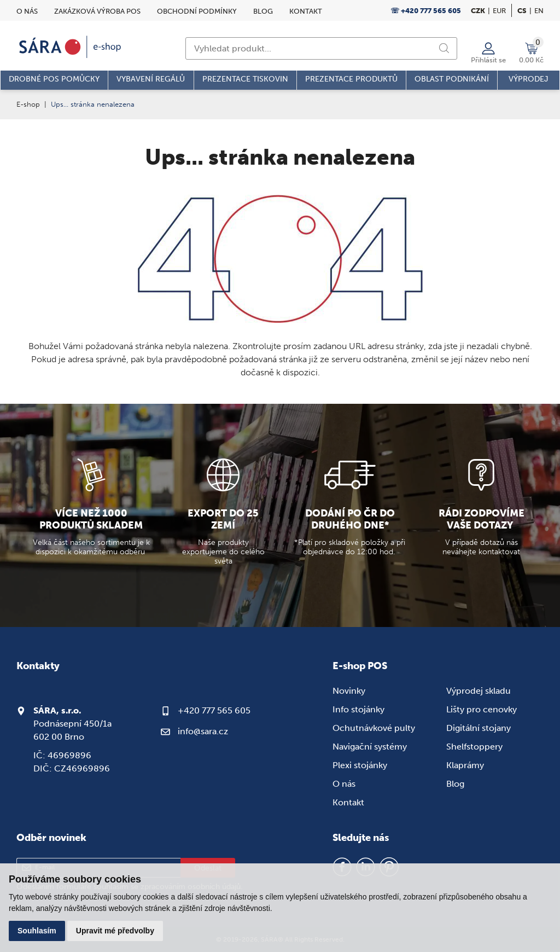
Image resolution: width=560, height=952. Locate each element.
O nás (27, 11)
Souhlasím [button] (37, 931)
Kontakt (306, 11)
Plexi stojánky (360, 765)
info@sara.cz (203, 731)
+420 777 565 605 (214, 710)
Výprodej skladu (479, 691)
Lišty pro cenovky (482, 709)
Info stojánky (358, 709)
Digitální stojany (479, 728)
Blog (263, 11)
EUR (499, 11)
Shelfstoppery (474, 747)
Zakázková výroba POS (97, 11)
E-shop (28, 104)
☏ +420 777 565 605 (426, 11)
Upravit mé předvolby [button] (115, 931)
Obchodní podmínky (197, 11)
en (539, 11)
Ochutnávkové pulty (374, 728)
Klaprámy (465, 765)
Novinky (349, 691)
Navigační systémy (370, 747)
